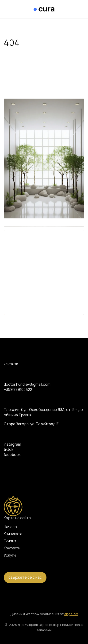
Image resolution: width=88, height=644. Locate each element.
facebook (12, 455)
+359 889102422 (18, 389)
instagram (12, 444)
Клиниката (13, 534)
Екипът (10, 541)
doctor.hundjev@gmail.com (27, 384)
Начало (10, 527)
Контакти (12, 548)
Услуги (10, 555)
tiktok (9, 449)
